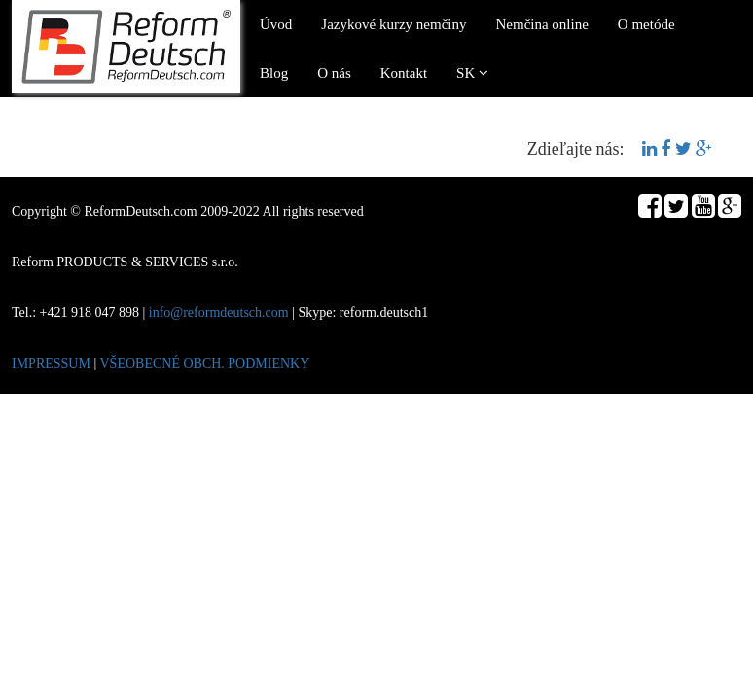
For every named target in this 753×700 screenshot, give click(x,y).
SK (472, 73)
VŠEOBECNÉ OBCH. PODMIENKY (204, 363)
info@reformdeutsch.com (219, 313)
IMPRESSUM (51, 363)
